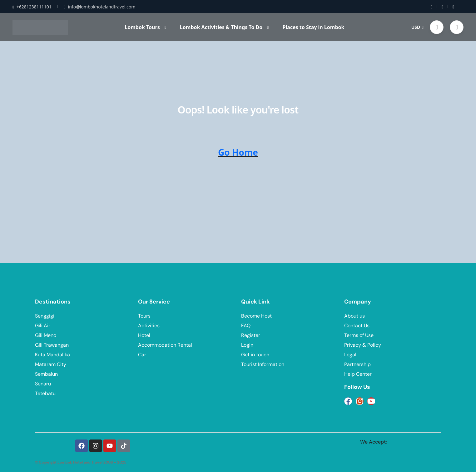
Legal (350, 355)
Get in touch (255, 355)
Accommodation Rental (165, 345)
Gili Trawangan (52, 345)
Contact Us (357, 326)
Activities (149, 326)
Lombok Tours (145, 27)
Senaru (43, 384)
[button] (437, 27)
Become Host (256, 316)
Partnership (357, 364)
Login (247, 345)
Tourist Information (263, 364)
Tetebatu (45, 393)
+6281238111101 (32, 7)
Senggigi (45, 316)
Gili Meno (46, 335)
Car (142, 355)
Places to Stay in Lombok (313, 27)
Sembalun (46, 374)
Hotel (144, 335)
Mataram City (51, 364)
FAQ (246, 326)
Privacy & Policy (363, 345)
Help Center (358, 374)
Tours (144, 316)
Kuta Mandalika (52, 355)
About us (355, 316)
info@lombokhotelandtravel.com (100, 7)
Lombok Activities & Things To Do (224, 27)
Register (251, 335)
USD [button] (417, 27)
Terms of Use (359, 335)
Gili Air (43, 326)
